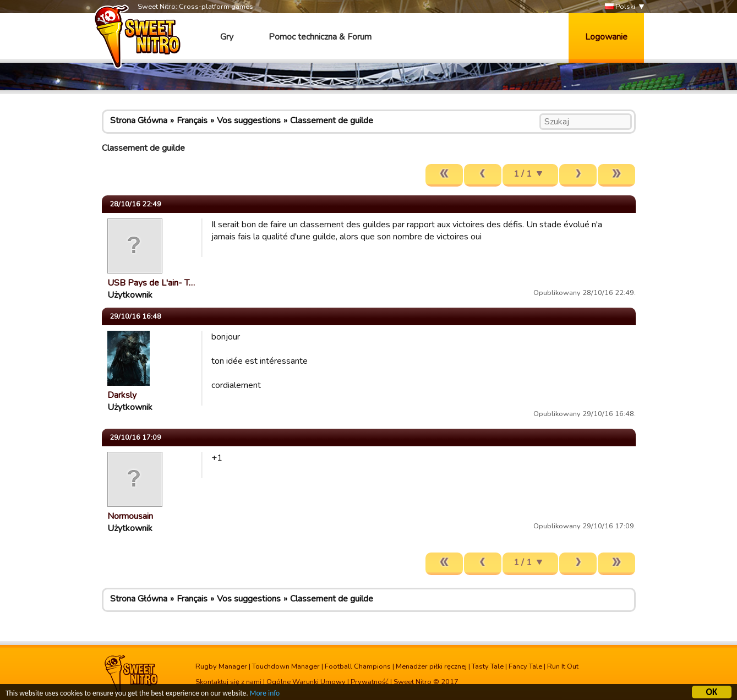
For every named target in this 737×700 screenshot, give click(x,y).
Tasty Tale (488, 666)
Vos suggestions (249, 121)
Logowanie (606, 37)
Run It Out (563, 666)
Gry (227, 37)
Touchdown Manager (286, 666)
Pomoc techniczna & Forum (320, 37)
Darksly (122, 395)
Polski (620, 7)
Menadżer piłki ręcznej (431, 666)
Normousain (130, 516)
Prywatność (370, 682)
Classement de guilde (332, 121)
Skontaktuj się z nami (228, 682)
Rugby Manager (221, 666)
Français (192, 121)
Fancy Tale (525, 666)
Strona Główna (139, 121)
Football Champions (358, 666)
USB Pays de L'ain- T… (151, 283)
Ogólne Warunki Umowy (306, 682)
